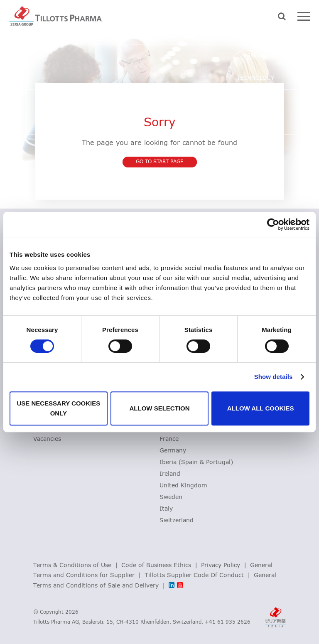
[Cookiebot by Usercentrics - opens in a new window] (273, 224)
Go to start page (160, 162)
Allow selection (159, 408)
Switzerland (177, 521)
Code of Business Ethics (156, 565)
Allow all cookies (261, 408)
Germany (173, 451)
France (169, 439)
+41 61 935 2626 (228, 622)
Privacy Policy (221, 565)
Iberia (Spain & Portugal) (196, 462)
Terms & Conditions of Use (72, 565)
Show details (274, 377)
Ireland (170, 474)
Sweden (171, 497)
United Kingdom (183, 486)
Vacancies (47, 439)
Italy (166, 509)
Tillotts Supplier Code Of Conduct (194, 575)
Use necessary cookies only (58, 408)
